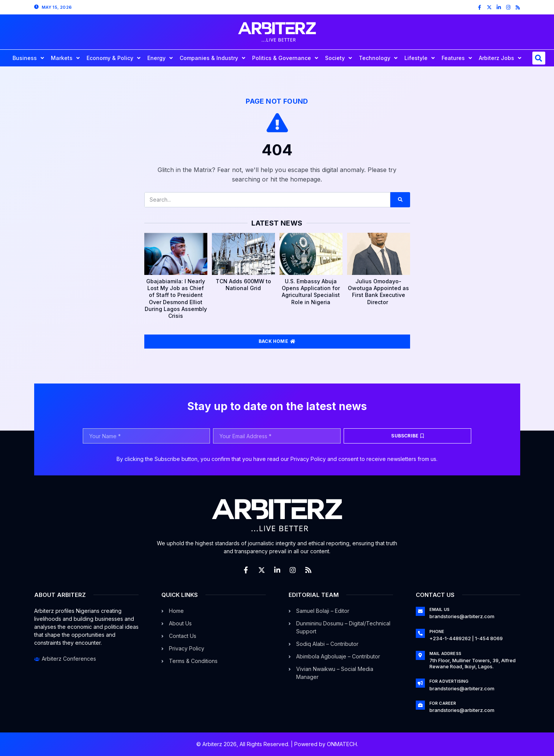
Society (339, 58)
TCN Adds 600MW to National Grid (243, 285)
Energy (160, 58)
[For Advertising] (420, 683)
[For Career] (420, 705)
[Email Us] (420, 611)
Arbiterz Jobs (500, 58)
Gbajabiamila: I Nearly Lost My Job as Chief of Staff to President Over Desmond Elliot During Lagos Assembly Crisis (176, 298)
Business (28, 58)
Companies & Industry (212, 58)
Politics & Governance (285, 58)
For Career (443, 703)
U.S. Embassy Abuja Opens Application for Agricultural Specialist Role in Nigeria (311, 292)
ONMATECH (342, 744)
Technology (378, 58)
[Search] (400, 200)
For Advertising (449, 681)
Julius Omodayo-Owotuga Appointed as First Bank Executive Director (378, 292)
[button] (539, 58)
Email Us (440, 609)
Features (457, 58)
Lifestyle (420, 58)
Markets (65, 58)
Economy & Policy (114, 58)
